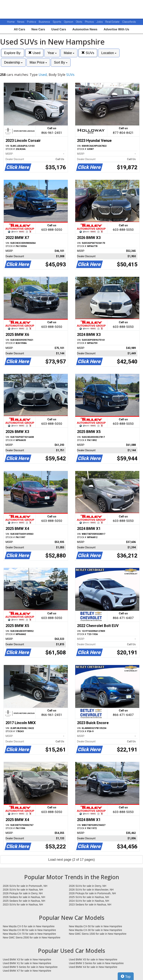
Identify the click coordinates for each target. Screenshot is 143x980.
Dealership (13, 62)
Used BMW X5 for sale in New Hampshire (93, 959)
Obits (79, 22)
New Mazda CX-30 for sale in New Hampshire (96, 930)
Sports (57, 22)
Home (11, 22)
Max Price (38, 62)
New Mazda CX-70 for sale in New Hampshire (29, 934)
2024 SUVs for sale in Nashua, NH (89, 901)
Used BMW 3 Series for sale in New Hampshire (96, 963)
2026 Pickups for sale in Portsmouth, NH (92, 893)
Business (45, 22)
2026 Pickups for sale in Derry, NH (23, 893)
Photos (90, 22)
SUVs (88, 53)
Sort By (61, 62)
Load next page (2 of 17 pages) (71, 860)
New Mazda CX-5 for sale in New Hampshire (29, 926)
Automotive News (85, 29)
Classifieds (129, 22)
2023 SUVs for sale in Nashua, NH (23, 905)
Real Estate (113, 22)
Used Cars (59, 29)
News (21, 22)
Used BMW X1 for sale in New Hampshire (27, 963)
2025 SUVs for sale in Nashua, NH (89, 897)
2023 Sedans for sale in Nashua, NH (90, 905)
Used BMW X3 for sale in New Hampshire (27, 959)
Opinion (69, 22)
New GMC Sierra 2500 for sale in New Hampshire (32, 938)
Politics (32, 22)
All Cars (19, 29)
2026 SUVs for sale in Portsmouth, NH (25, 886)
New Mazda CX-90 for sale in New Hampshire (29, 930)
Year (52, 53)
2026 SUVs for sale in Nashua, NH (23, 890)
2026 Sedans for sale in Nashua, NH (24, 897)
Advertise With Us (116, 29)
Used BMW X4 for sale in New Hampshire (93, 967)
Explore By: (13, 53)
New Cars (38, 29)
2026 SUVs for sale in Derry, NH (88, 886)
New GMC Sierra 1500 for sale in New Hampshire (98, 934)
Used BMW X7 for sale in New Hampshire (27, 971)
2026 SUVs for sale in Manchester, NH (91, 890)
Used (34, 53)
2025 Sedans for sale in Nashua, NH (24, 901)
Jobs (100, 22)
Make (69, 53)
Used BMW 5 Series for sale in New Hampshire (30, 967)
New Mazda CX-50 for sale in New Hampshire (96, 926)
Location (109, 53)
